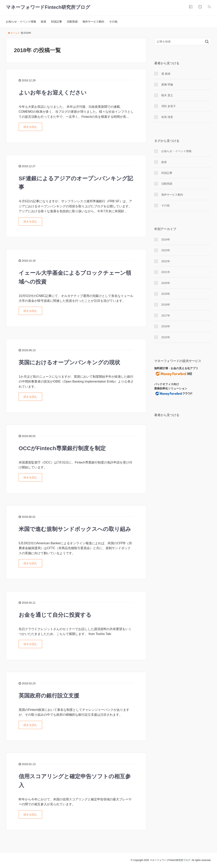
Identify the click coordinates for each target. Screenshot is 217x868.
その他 (113, 22)
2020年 (166, 283)
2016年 (166, 326)
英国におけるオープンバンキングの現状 (69, 362)
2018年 (166, 305)
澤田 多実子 (169, 106)
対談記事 (57, 22)
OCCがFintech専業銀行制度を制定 (62, 448)
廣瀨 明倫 (167, 84)
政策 (44, 22)
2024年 (166, 239)
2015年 (166, 337)
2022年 (166, 261)
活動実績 (72, 22)
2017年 (166, 316)
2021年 (166, 272)
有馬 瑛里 (167, 117)
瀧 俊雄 (166, 74)
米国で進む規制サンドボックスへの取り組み (75, 529)
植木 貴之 (167, 95)
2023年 (166, 250)
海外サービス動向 (93, 22)
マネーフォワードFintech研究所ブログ (48, 7)
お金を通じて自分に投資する (55, 615)
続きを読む (30, 127)
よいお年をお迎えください (53, 93)
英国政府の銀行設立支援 (49, 696)
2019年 (166, 294)
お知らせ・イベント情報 (21, 22)
